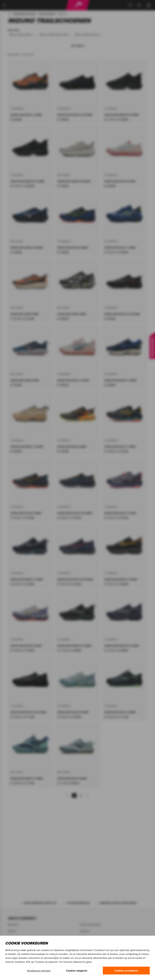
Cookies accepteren (126, 971)
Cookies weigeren (77, 971)
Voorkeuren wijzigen (39, 971)
